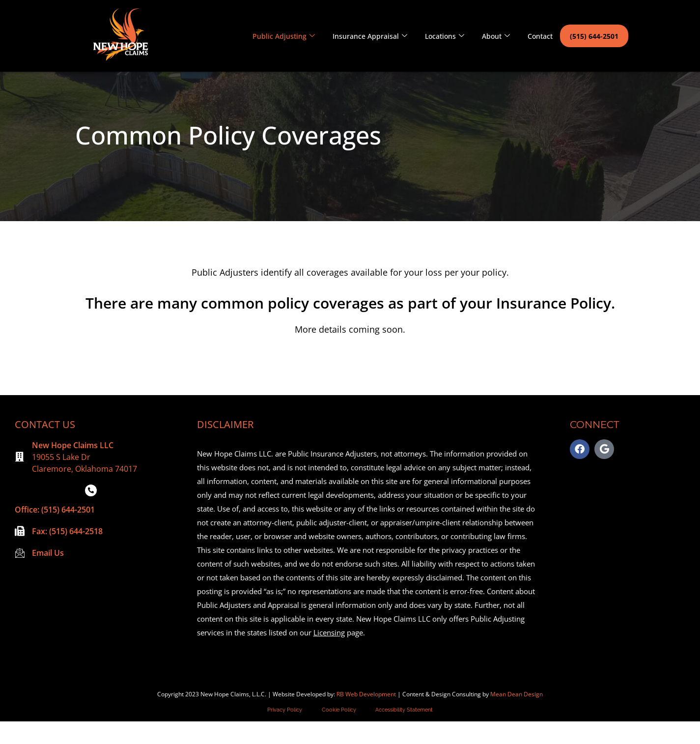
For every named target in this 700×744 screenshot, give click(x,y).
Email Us (48, 575)
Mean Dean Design (517, 717)
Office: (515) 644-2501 (55, 532)
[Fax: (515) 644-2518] (20, 554)
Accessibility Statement (405, 732)
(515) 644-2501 (594, 36)
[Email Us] (20, 575)
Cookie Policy (339, 732)
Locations (445, 36)
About (496, 36)
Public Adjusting (284, 36)
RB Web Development (366, 717)
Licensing (329, 655)
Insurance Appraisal (370, 36)
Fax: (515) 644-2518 (67, 554)
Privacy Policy (285, 732)
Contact (540, 36)
